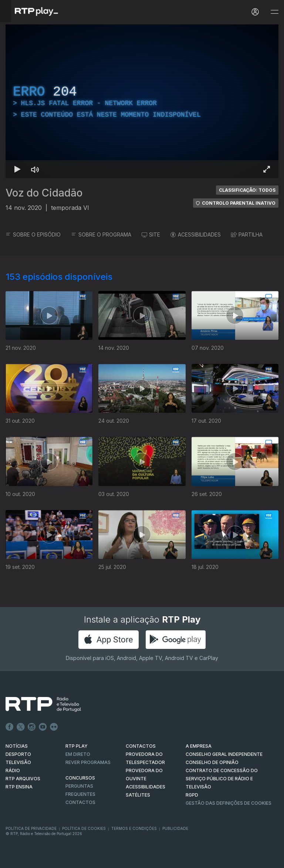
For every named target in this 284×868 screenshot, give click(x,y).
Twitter (21, 727)
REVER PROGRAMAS (88, 762)
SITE (151, 234)
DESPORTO (18, 754)
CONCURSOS (80, 778)
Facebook (10, 727)
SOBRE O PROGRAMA (101, 234)
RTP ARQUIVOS (23, 779)
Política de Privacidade (31, 828)
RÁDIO (13, 770)
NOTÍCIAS (17, 746)
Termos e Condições (134, 828)
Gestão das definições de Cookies (229, 803)
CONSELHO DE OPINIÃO (212, 762)
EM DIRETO (78, 754)
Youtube (43, 727)
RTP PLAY (77, 746)
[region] (142, 101)
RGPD (192, 795)
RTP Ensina (19, 787)
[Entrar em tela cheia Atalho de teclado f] (267, 169)
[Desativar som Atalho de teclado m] (35, 169)
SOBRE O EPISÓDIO (33, 234)
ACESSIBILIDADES (196, 234)
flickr (54, 727)
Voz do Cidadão (44, 193)
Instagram (32, 727)
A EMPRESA (199, 746)
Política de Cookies (84, 828)
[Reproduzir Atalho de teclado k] (17, 169)
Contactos (80, 802)
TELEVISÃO (18, 762)
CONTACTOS (141, 746)
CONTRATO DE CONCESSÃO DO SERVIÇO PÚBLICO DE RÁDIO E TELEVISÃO (222, 779)
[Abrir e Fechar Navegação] (274, 12)
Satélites (138, 795)
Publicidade (175, 828)
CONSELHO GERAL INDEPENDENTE (224, 754)
